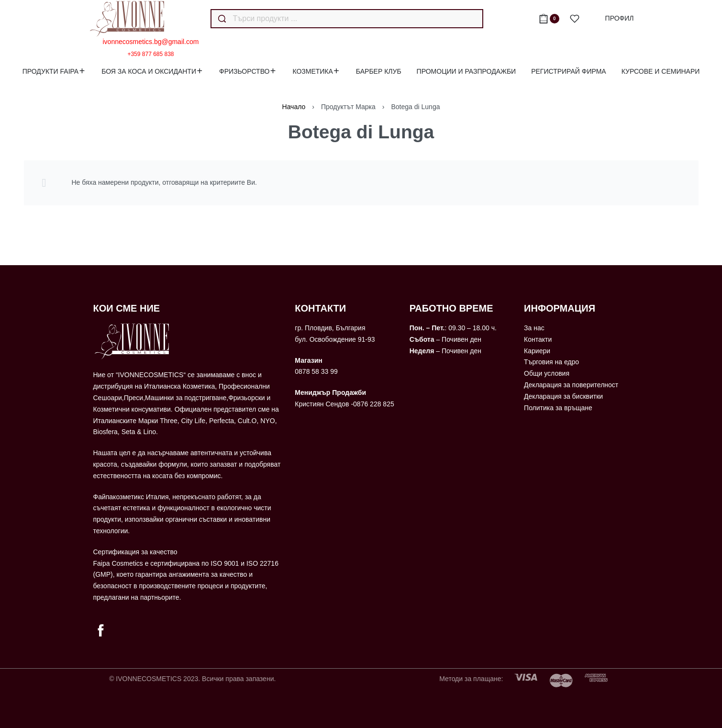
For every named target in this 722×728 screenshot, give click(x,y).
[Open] (575, 19)
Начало (294, 107)
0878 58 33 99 (316, 371)
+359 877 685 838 (150, 54)
